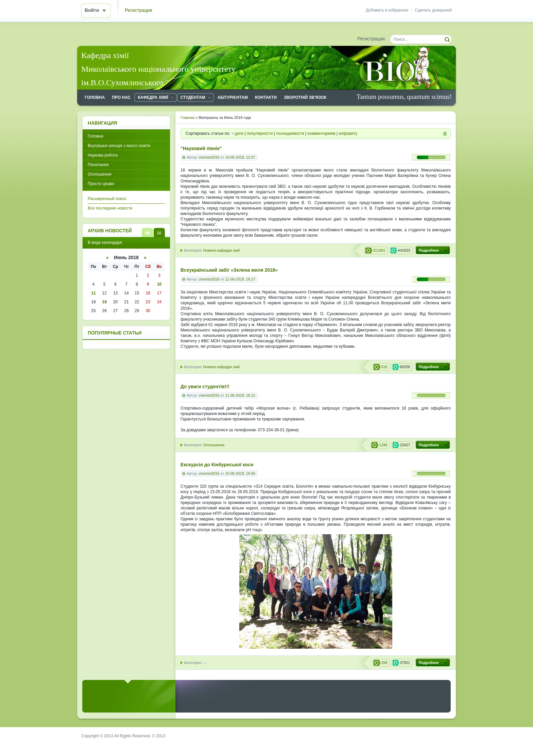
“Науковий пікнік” (201, 149)
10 (159, 284)
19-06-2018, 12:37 (240, 157)
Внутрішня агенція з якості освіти (119, 146)
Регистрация (139, 10)
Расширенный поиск (107, 199)
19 (105, 302)
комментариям (322, 133)
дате (239, 133)
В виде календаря (159, 232)
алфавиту (348, 133)
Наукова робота (103, 155)
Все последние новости (110, 208)
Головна (96, 136)
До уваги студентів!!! (205, 387)
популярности (260, 133)
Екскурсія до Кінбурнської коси (217, 465)
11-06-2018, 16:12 (240, 395)
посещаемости (290, 133)
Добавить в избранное (387, 10)
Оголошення (214, 445)
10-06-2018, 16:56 (240, 473)
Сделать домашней (433, 10)
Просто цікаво (101, 184)
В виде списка (147, 232)
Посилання (98, 165)
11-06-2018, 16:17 (240, 279)
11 (93, 293)
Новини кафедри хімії (221, 250)
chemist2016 (209, 157)
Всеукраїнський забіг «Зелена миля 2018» (229, 270)
